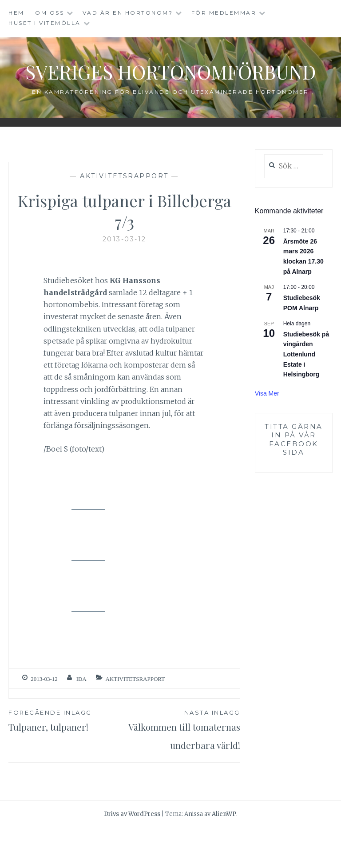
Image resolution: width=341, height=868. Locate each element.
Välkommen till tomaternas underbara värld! (182, 761)
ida (81, 701)
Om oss (50, 13)
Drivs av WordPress (132, 854)
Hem (16, 13)
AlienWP (224, 854)
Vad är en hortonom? (128, 13)
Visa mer (267, 416)
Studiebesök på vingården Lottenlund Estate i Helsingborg (306, 377)
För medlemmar (224, 13)
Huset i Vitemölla (45, 23)
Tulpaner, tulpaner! (66, 743)
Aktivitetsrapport (124, 198)
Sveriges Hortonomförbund (171, 82)
